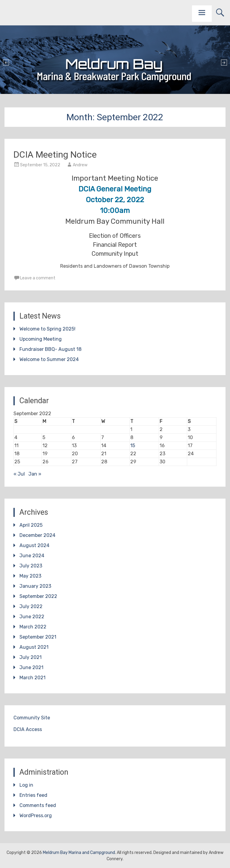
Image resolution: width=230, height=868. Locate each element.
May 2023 (30, 576)
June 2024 (32, 556)
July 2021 (31, 657)
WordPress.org (36, 816)
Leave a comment (38, 278)
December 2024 (37, 535)
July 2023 (31, 566)
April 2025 (31, 525)
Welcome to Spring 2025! (47, 329)
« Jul (19, 474)
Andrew (80, 165)
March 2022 (33, 627)
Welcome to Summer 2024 (49, 359)
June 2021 (31, 667)
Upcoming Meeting (41, 339)
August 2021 (34, 647)
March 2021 (32, 678)
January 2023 (35, 586)
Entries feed (33, 795)
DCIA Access (28, 729)
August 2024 (34, 545)
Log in (26, 785)
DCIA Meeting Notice (55, 154)
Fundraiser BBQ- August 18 (50, 349)
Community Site (32, 718)
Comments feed (38, 805)
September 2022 (38, 596)
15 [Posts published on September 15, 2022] (133, 446)
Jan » (35, 474)
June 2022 (32, 617)
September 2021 (38, 637)
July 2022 (31, 606)
